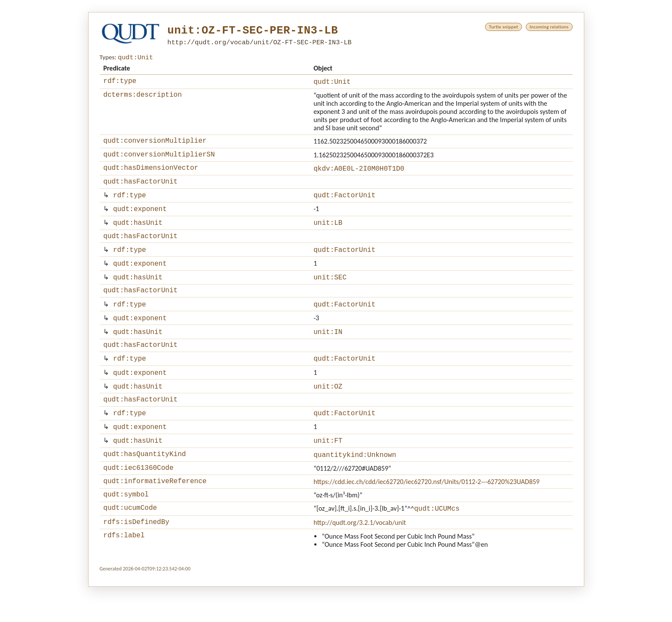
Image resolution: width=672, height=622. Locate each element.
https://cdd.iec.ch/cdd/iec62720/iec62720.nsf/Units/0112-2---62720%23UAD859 (427, 512)
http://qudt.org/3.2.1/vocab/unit (360, 556)
